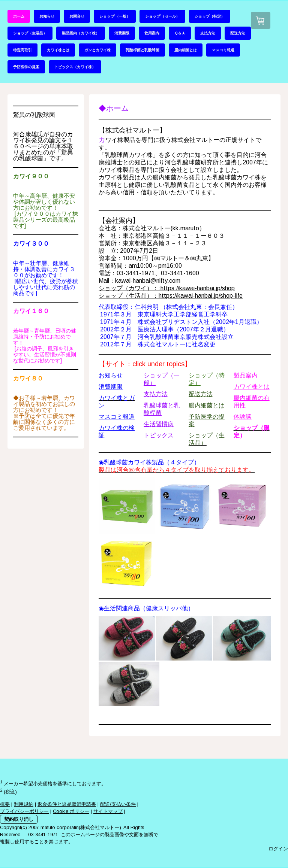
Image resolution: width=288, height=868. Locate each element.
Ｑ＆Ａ (180, 33)
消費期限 (122, 33)
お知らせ (47, 16)
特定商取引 (22, 50)
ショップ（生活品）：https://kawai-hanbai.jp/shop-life (171, 296)
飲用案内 (152, 33)
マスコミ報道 (223, 50)
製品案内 (246, 375)
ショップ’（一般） (115, 16)
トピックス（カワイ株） (75, 67)
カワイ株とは (58, 50)
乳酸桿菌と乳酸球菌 (142, 50)
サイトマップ (108, 811)
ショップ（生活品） (30, 33)
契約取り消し (19, 819)
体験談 (243, 417)
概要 (5, 804)
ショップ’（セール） (162, 16)
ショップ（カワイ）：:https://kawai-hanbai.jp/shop (167, 288)
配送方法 (238, 33)
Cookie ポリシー (71, 811)
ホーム (19, 16)
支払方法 (208, 33)
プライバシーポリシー (24, 811)
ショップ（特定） (210, 16)
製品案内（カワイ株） (81, 33)
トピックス (159, 435)
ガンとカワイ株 (97, 50)
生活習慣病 (159, 424)
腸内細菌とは (186, 50)
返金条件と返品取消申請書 (67, 804)
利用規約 (24, 804)
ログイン (278, 849)
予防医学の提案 (26, 67)
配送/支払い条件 (118, 804)
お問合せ (77, 16)
